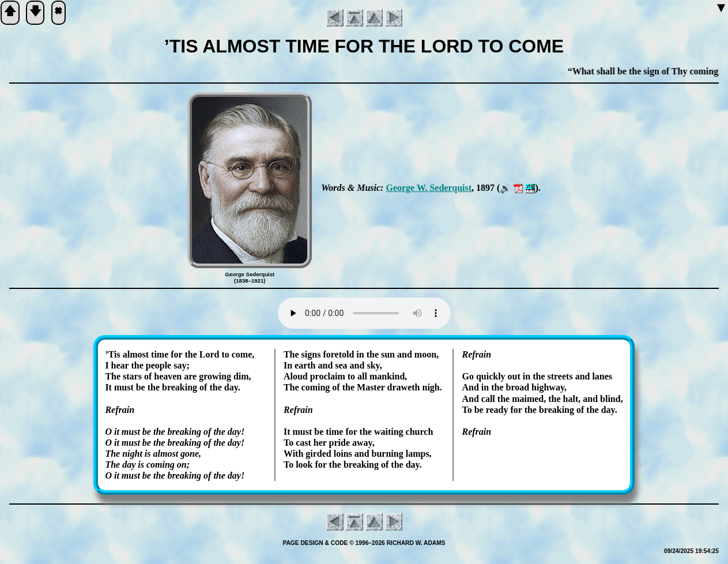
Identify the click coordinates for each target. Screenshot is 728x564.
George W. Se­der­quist (429, 188)
